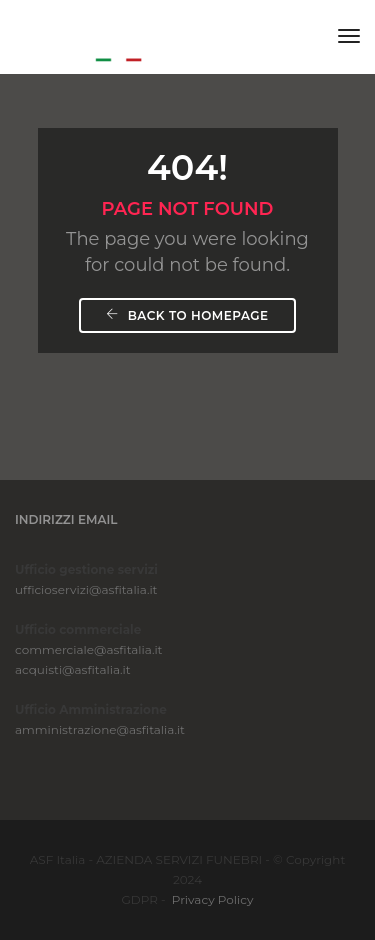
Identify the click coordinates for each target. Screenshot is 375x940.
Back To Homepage (187, 315)
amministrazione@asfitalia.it (100, 729)
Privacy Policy (213, 899)
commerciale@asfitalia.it (88, 649)
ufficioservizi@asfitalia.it (86, 589)
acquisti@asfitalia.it (73, 669)
